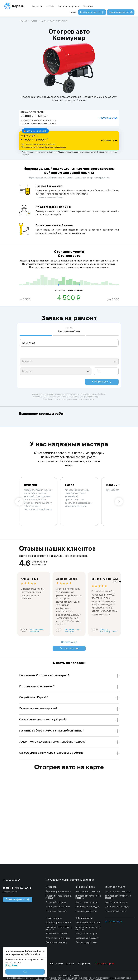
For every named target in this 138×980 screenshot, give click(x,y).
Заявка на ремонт (121, 12)
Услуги (35, 6)
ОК (25, 972)
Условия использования (69, 975)
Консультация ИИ (92, 12)
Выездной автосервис (57, 902)
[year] (106, 371)
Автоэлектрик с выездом (58, 892)
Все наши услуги (114, 922)
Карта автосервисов (69, 6)
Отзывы (50, 6)
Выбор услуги (102, 382)
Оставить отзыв (69, 648)
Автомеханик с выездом (58, 907)
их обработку (100, 394)
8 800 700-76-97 (17, 888)
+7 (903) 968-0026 (108, 118)
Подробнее (11, 966)
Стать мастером (104, 964)
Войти (73, 12)
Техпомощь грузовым (56, 911)
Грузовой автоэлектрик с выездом (58, 897)
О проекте (89, 6)
